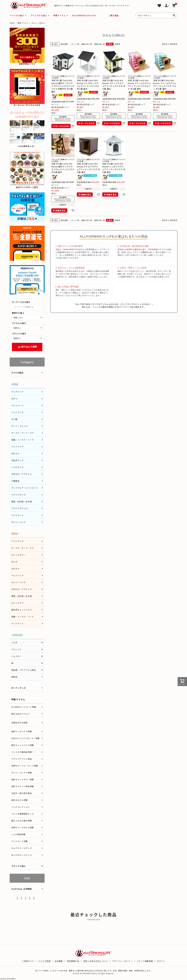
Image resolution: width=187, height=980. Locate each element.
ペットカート (17, 515)
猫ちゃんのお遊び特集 (22, 821)
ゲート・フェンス (20, 426)
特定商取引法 (73, 961)
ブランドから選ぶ (39, 15)
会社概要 (59, 961)
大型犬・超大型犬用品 (22, 793)
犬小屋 (14, 419)
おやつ (14, 399)
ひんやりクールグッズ (22, 848)
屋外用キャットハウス (22, 610)
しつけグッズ (17, 467)
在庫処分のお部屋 (20, 723)
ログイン (161, 961)
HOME (12, 23)
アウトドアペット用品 (22, 759)
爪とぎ (14, 562)
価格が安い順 (87, 44)
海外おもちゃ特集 (20, 800)
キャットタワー (19, 555)
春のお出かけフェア (21, 714)
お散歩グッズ (17, 460)
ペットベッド (17, 447)
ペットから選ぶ (17, 15)
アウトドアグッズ (20, 508)
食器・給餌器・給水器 (22, 501)
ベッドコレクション (21, 807)
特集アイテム (59, 15)
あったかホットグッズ (22, 855)
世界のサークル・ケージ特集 (25, 766)
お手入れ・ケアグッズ (22, 474)
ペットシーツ (17, 405)
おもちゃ (15, 453)
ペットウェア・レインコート (25, 488)
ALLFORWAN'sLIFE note (84, 15)
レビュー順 (75, 44)
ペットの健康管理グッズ (23, 814)
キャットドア (17, 603)
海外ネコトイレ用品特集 (23, 786)
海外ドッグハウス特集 (22, 731)
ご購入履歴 (113, 15)
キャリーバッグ (19, 582)
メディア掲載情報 (145, 961)
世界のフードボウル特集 (23, 827)
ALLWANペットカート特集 (24, 707)
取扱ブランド (23, 23)
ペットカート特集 (20, 841)
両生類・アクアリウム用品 (24, 670)
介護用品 (15, 481)
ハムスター (17, 656)
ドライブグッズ (19, 495)
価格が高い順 (100, 44)
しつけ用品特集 (18, 834)
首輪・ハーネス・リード (23, 440)
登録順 (117, 44)
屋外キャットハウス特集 (23, 745)
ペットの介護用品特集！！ (24, 752)
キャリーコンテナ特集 (22, 773)
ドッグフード (17, 392)
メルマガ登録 (44, 961)
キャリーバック (19, 522)
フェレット (17, 649)
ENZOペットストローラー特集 (26, 738)
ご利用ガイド (28, 961)
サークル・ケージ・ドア (23, 433)
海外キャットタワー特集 (23, 779)
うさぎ (14, 643)
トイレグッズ (17, 412)
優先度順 (64, 44)
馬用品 (14, 677)
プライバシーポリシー (122, 961)
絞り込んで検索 (27, 347)
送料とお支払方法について (96, 961)
